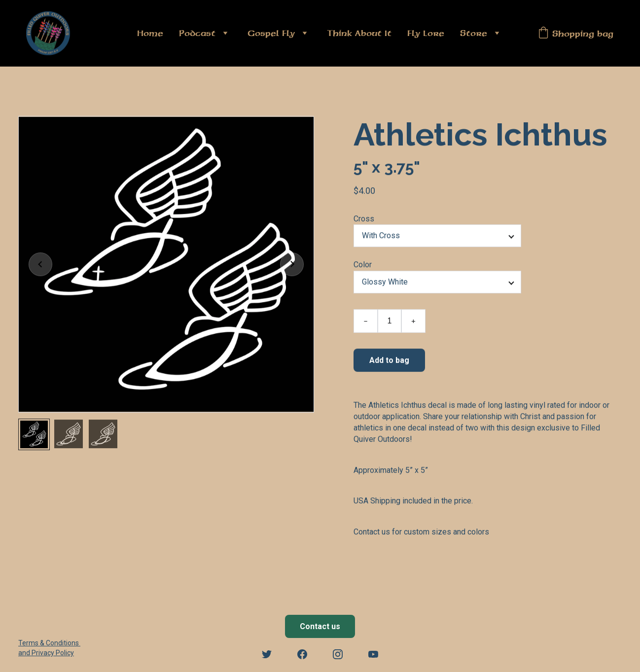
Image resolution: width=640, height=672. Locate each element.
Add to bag (389, 363)
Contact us (320, 626)
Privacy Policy (53, 653)
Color (363, 267)
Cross (364, 222)
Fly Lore (426, 33)
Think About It (359, 33)
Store (474, 33)
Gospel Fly (271, 33)
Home (150, 33)
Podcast (197, 33)
